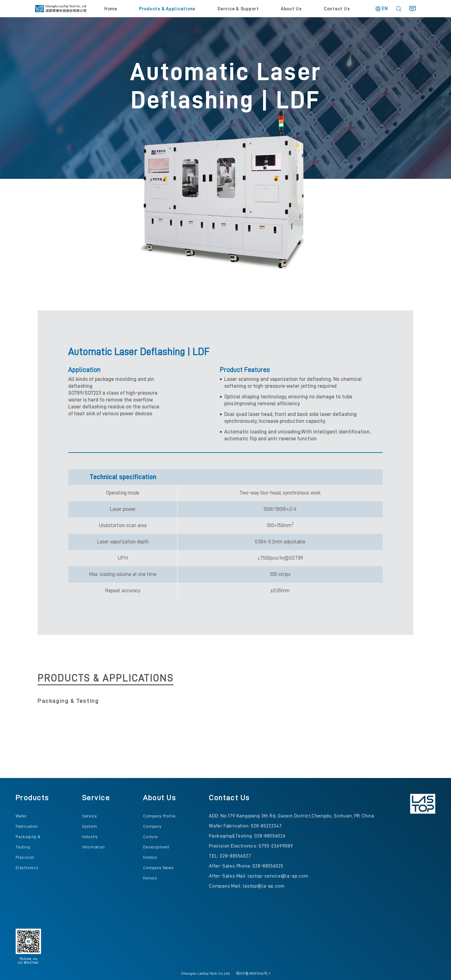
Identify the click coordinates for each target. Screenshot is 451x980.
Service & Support (238, 9)
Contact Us (337, 9)
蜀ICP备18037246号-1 (253, 973)
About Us (291, 9)
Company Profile (159, 816)
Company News (158, 868)
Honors (150, 878)
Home (111, 9)
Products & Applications (167, 9)
